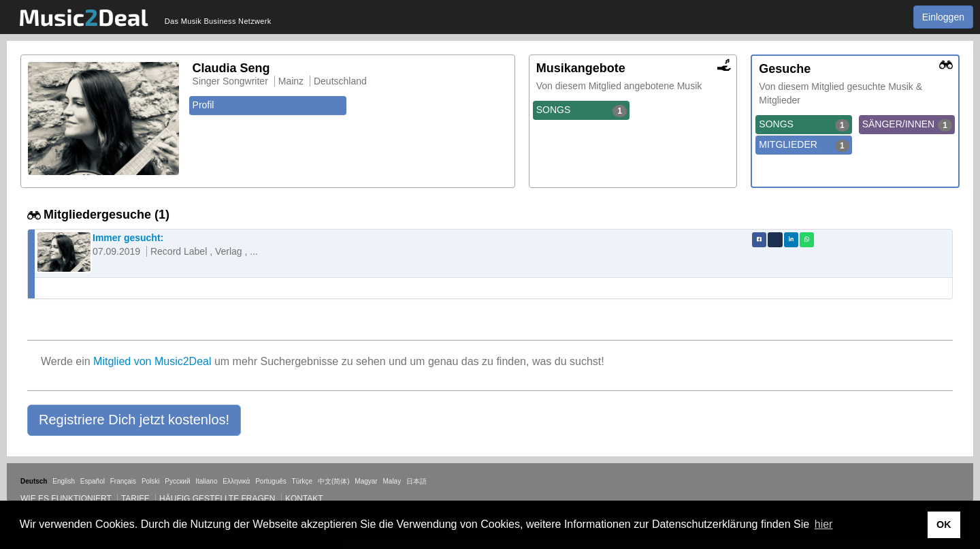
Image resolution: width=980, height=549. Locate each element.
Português (271, 481)
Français (123, 481)
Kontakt (304, 499)
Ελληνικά (236, 481)
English (64, 481)
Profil (203, 105)
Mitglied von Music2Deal (152, 361)
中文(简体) (334, 481)
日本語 (416, 481)
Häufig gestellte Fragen (217, 499)
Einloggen (943, 17)
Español (93, 481)
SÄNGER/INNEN (907, 125)
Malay (392, 481)
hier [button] (824, 524)
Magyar (366, 481)
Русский (177, 481)
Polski (151, 481)
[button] (134, 420)
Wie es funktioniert (66, 499)
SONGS (582, 110)
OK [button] (944, 524)
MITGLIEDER (804, 145)
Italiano (206, 481)
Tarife (136, 499)
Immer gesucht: (128, 238)
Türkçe (303, 481)
